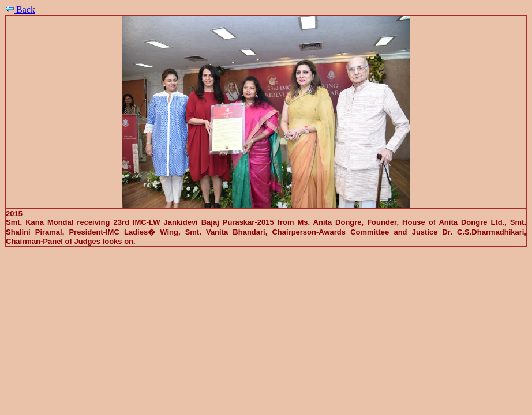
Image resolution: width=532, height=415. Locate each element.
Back (20, 10)
